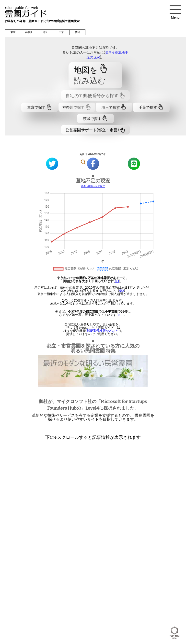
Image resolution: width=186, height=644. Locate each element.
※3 (120, 315)
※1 (117, 281)
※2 (121, 291)
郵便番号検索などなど (103, 331)
